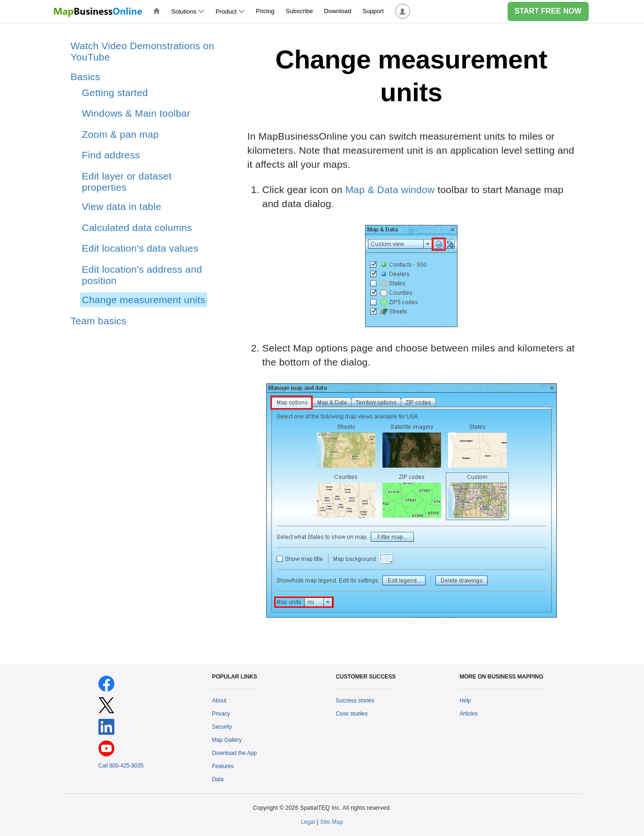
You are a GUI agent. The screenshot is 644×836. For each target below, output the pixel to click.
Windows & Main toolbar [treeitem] (136, 113)
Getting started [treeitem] (115, 93)
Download (337, 11)
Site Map (332, 822)
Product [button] (230, 11)
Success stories (355, 701)
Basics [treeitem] (86, 77)
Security (222, 727)
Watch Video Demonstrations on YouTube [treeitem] (143, 51)
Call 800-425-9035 (121, 766)
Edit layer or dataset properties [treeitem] (127, 182)
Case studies (352, 714)
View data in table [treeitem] (122, 206)
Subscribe (300, 11)
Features (223, 766)
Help (465, 701)
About (219, 701)
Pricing (265, 11)
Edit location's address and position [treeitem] (142, 275)
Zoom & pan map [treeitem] (120, 134)
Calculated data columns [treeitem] (137, 228)
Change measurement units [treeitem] (144, 300)
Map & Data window (390, 190)
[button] (403, 11)
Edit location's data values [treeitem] (140, 248)
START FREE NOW (548, 11)
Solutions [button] (188, 11)
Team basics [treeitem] (99, 321)
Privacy (221, 714)
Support (373, 11)
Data (218, 779)
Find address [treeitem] (111, 155)
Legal (308, 822)
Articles (468, 714)
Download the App (234, 753)
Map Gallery (227, 740)
